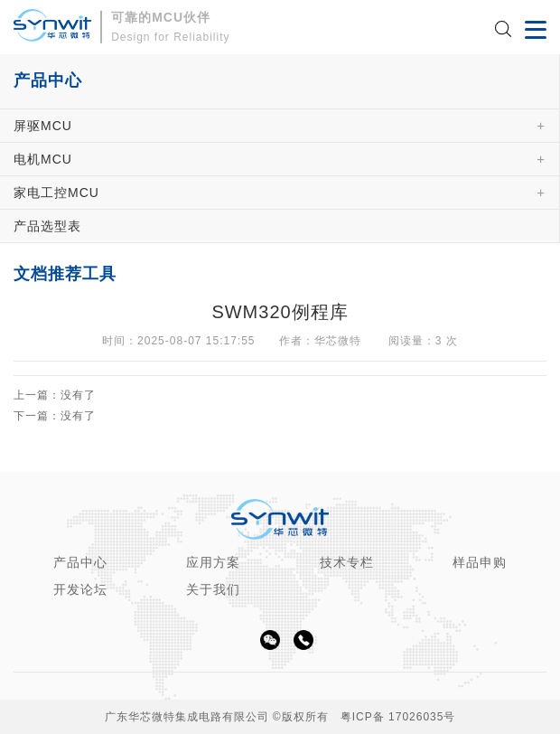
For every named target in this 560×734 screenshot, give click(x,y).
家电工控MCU (56, 193)
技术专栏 (347, 562)
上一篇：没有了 (55, 395)
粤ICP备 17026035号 (398, 717)
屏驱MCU (43, 126)
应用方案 (213, 562)
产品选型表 (47, 226)
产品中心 (80, 562)
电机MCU (43, 159)
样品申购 (480, 562)
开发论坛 (80, 589)
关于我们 (213, 589)
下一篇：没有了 (55, 416)
